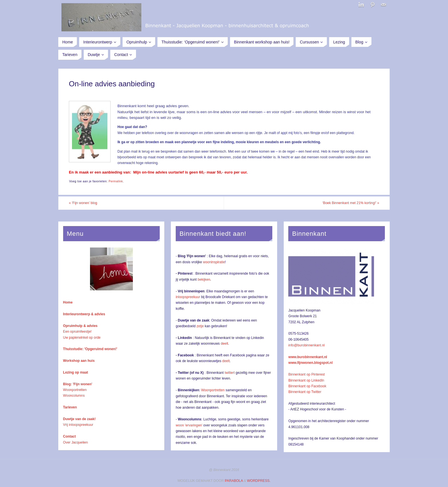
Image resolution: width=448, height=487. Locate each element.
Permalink (116, 181)
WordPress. (259, 481)
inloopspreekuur (188, 297)
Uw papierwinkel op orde (82, 338)
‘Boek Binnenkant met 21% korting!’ (351, 203)
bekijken (204, 280)
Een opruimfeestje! (77, 332)
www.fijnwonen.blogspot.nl (310, 363)
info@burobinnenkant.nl (306, 345)
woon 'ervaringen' (189, 425)
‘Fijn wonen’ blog (83, 203)
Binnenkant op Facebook (307, 386)
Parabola (234, 481)
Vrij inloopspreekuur (78, 425)
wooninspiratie (214, 262)
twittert (230, 373)
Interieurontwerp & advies (84, 314)
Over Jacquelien (76, 442)
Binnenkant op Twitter (305, 392)
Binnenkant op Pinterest (306, 374)
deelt (224, 344)
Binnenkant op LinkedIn (306, 380)
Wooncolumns (74, 396)
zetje (200, 326)
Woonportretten (75, 390)
